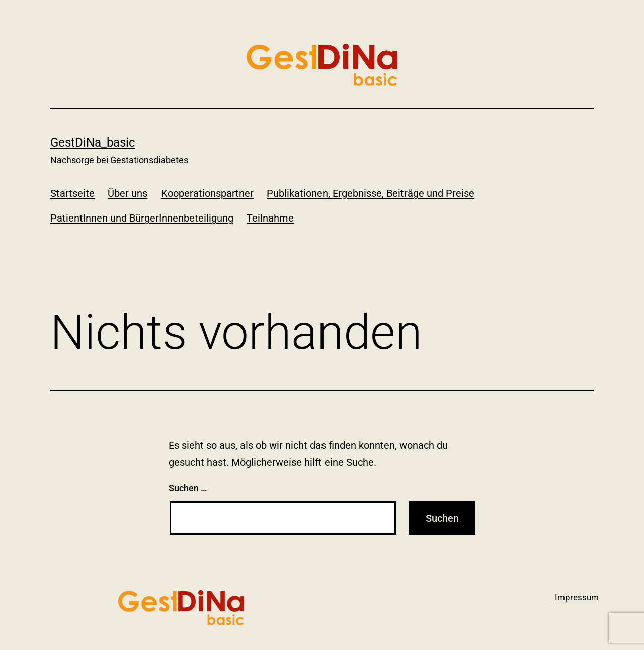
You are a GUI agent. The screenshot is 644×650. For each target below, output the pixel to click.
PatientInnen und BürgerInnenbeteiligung (142, 218)
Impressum (577, 597)
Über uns (128, 193)
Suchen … (188, 488)
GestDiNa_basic (93, 142)
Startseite (72, 193)
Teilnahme (270, 218)
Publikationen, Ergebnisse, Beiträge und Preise (371, 193)
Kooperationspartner (207, 193)
